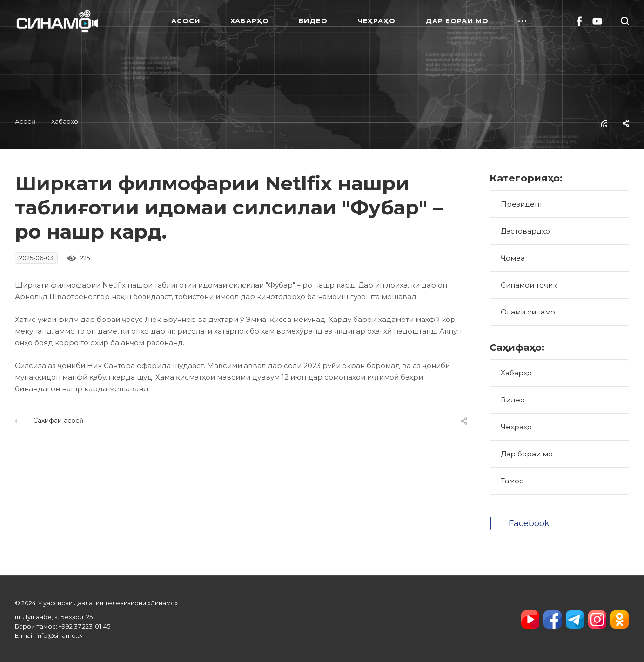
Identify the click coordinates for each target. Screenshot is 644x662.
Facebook (529, 523)
